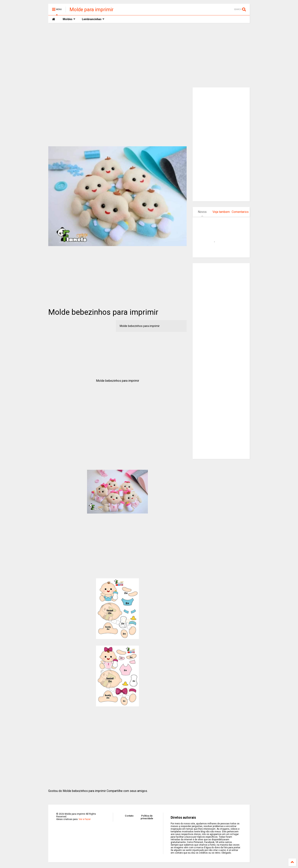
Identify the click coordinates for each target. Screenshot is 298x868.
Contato (129, 816)
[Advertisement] (149, 55)
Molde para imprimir (92, 9)
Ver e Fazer (85, 819)
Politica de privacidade (147, 817)
